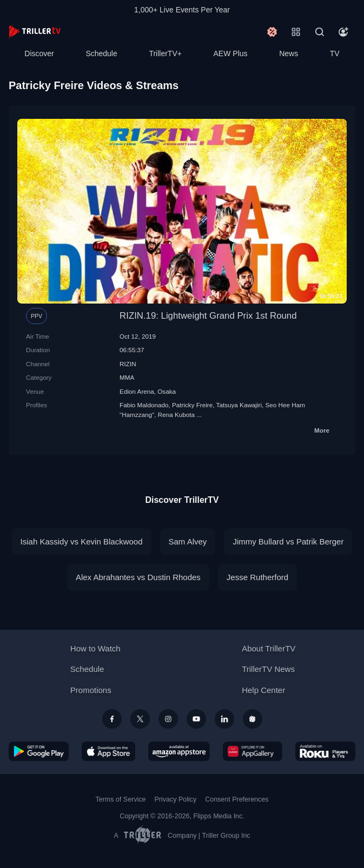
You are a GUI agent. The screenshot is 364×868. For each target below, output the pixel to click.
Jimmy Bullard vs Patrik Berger (288, 541)
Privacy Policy (175, 799)
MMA (127, 377)
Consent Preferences (237, 799)
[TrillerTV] (35, 32)
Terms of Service (121, 799)
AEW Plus (231, 53)
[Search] (320, 32)
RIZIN (128, 364)
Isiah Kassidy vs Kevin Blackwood (82, 541)
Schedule (101, 53)
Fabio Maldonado (144, 405)
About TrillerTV (269, 648)
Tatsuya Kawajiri (239, 405)
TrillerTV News (268, 669)
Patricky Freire (192, 405)
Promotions (91, 690)
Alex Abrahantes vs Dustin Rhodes (138, 577)
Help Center (263, 690)
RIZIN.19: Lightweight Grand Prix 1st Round (208, 316)
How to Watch (95, 648)
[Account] (343, 32)
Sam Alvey (188, 541)
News (289, 53)
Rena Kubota (176, 415)
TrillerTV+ (165, 53)
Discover (39, 53)
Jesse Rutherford (257, 577)
